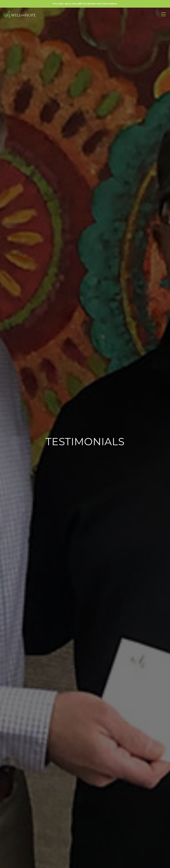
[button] (163, 15)
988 (80, 4)
